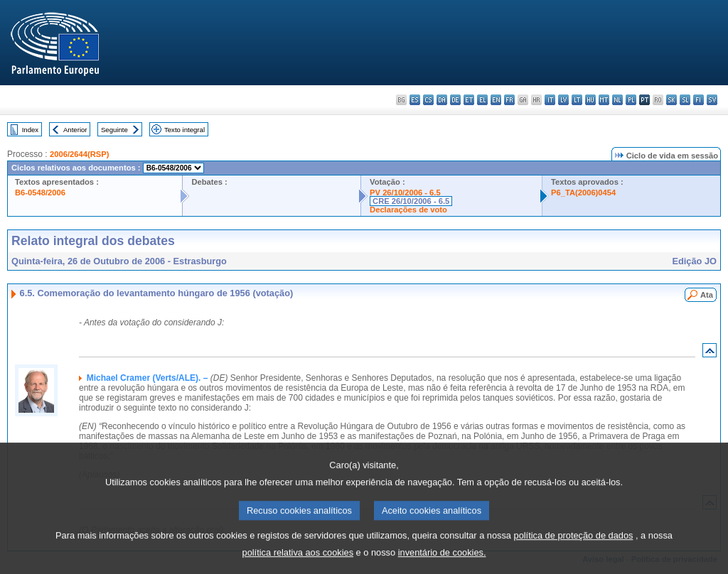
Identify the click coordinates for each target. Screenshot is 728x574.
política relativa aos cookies (298, 564)
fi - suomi (698, 100)
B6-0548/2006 (40, 193)
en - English (496, 100)
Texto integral (184, 130)
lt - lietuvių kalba (577, 100)
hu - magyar (590, 100)
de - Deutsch (455, 100)
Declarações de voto (408, 210)
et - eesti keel (469, 100)
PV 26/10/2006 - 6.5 (405, 193)
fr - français (509, 100)
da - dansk (442, 100)
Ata (707, 295)
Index (30, 130)
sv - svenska (712, 100)
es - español (415, 100)
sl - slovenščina (685, 100)
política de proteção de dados (574, 547)
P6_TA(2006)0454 (583, 193)
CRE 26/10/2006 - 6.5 (411, 201)
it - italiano (550, 100)
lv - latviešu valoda (563, 100)
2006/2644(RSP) (79, 154)
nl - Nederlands (617, 100)
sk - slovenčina (671, 100)
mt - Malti (604, 100)
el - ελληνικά (482, 100)
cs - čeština (428, 100)
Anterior (75, 130)
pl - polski (631, 100)
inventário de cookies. (442, 564)
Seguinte (114, 130)
